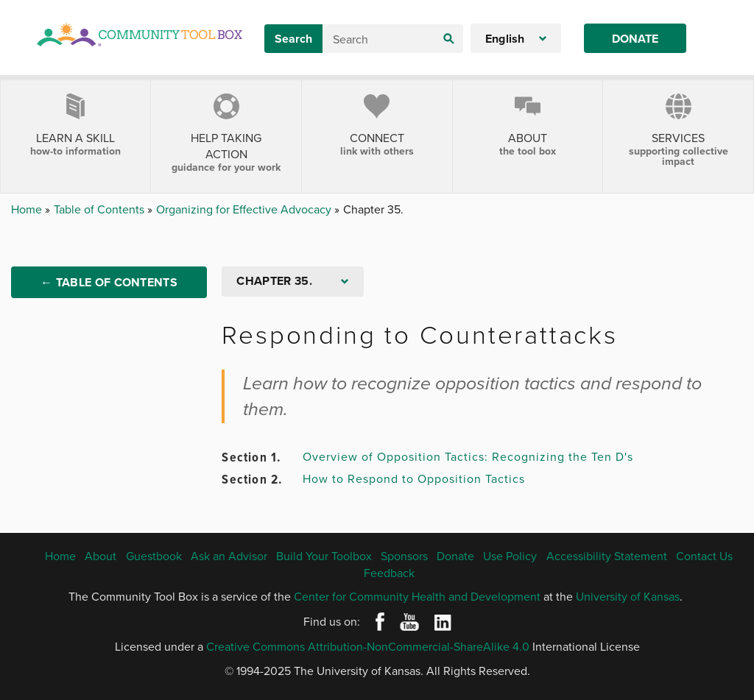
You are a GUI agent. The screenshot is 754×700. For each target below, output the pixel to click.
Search (293, 39)
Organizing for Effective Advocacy (245, 209)
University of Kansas (628, 596)
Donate (635, 39)
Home (28, 209)
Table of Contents (101, 209)
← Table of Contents (109, 282)
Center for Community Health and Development (417, 596)
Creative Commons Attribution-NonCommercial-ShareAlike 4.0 (368, 646)
